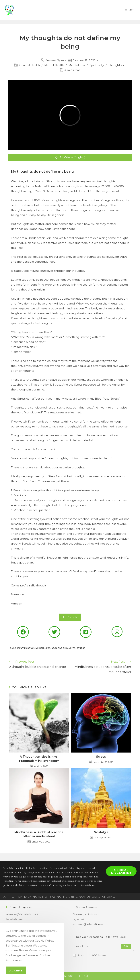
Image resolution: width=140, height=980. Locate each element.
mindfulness (43, 648)
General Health (30, 65)
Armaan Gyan (55, 60)
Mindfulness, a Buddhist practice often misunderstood (39, 834)
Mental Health (54, 65)
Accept (16, 970)
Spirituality (97, 65)
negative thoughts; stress (68, 648)
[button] (70, 617)
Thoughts (115, 65)
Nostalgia (101, 832)
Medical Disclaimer (121, 871)
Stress (101, 757)
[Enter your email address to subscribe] (103, 946)
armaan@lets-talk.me (88, 924)
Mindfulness (77, 65)
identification (26, 648)
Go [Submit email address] (126, 946)
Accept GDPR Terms (89, 955)
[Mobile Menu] (131, 10)
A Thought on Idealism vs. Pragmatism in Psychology (39, 759)
